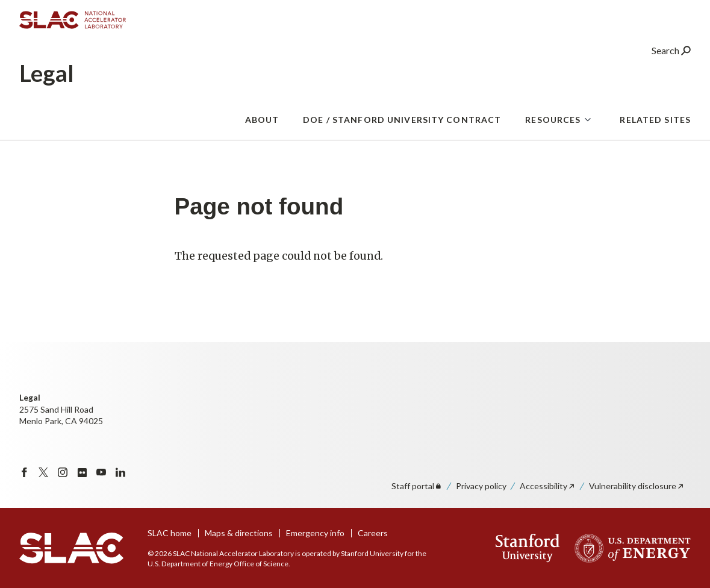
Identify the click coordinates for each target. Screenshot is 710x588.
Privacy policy (481, 486)
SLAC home (170, 533)
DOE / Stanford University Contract (402, 126)
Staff (417, 486)
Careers (373, 533)
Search (671, 57)
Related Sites (655, 126)
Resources (553, 126)
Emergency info (315, 533)
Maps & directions (239, 533)
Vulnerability (637, 486)
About (262, 126)
